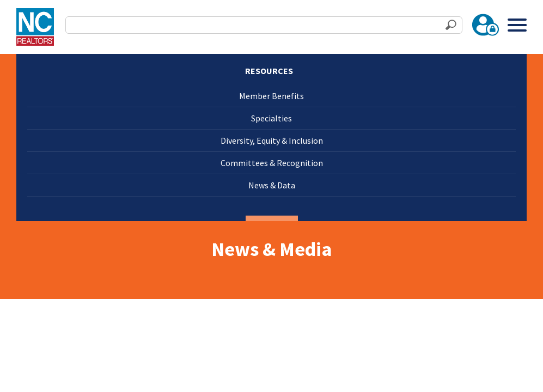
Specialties (271, 118)
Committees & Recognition (272, 163)
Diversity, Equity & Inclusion (272, 140)
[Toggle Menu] (517, 25)
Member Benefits (271, 96)
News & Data (272, 185)
